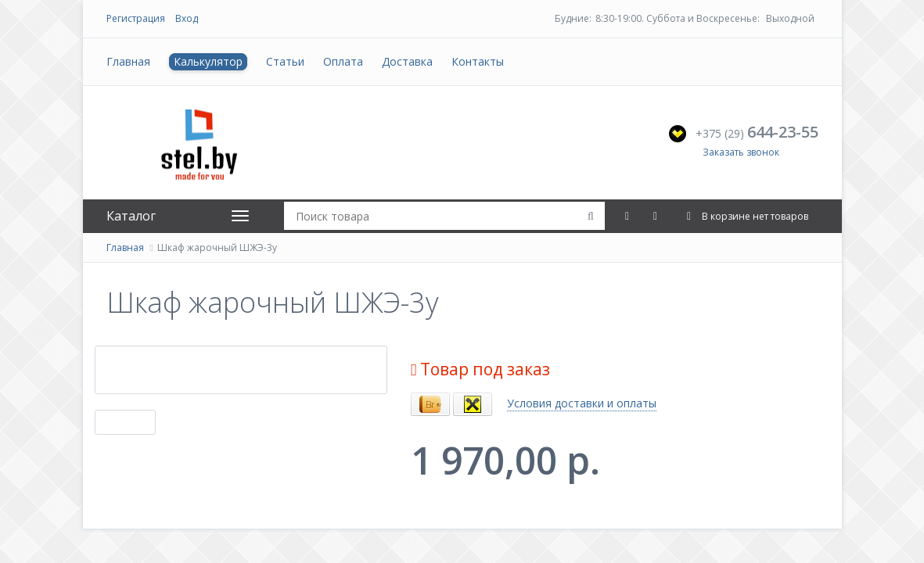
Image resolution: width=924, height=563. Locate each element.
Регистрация (136, 18)
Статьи (285, 61)
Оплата (343, 61)
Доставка (407, 61)
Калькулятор (208, 61)
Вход (187, 18)
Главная (128, 61)
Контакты (478, 61)
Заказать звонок (741, 152)
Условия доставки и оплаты (582, 403)
